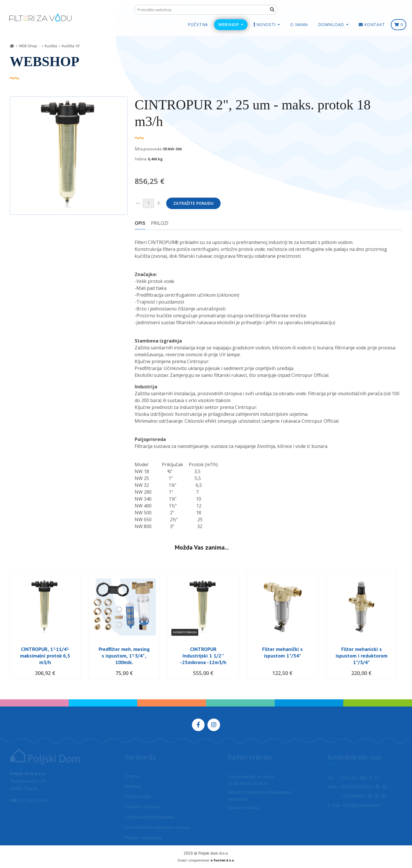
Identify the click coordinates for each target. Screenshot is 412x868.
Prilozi (160, 223)
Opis (140, 223)
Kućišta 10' (71, 46)
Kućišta (51, 46)
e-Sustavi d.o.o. (223, 860)
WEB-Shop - (29, 46)
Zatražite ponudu (193, 203)
